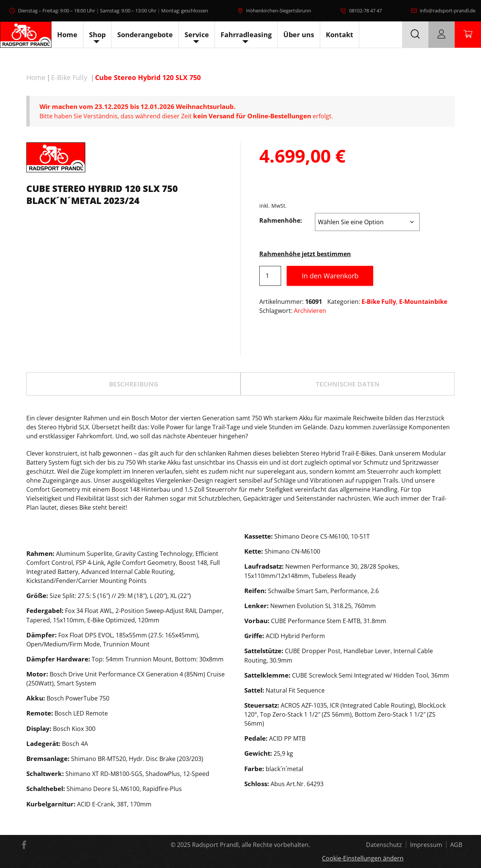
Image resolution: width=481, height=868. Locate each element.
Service (197, 35)
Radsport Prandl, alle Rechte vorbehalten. (251, 845)
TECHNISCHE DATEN (348, 384)
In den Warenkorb (330, 276)
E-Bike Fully (69, 77)
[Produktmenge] (270, 276)
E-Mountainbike (423, 302)
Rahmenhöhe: (281, 220)
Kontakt (340, 35)
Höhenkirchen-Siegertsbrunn (279, 11)
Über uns (299, 35)
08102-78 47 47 (365, 11)
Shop (97, 35)
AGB (456, 845)
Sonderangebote (145, 35)
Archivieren (310, 311)
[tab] (133, 384)
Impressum (426, 845)
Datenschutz (384, 845)
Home (67, 35)
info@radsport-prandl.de (448, 11)
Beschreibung (134, 384)
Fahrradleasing (246, 35)
